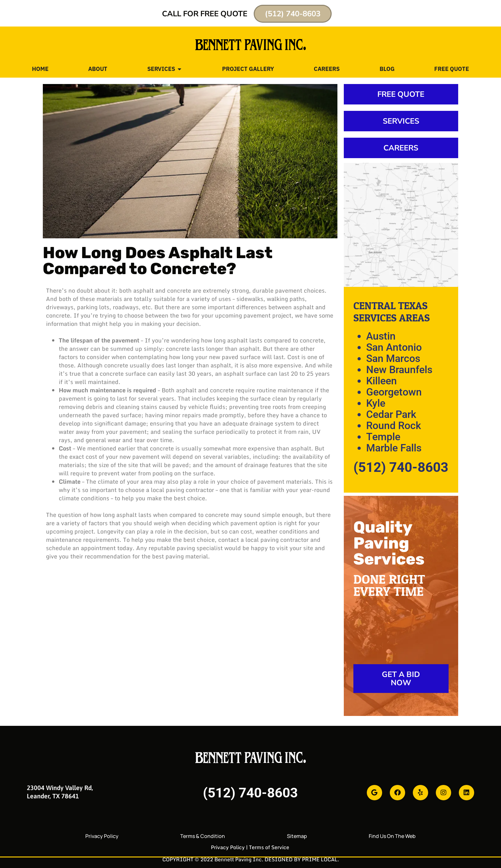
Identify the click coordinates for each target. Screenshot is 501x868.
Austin (381, 336)
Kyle (376, 403)
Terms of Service (269, 847)
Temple (383, 437)
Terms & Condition (203, 836)
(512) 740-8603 (401, 467)
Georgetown (394, 392)
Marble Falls (394, 448)
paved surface (240, 357)
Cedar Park (391, 414)
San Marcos (393, 358)
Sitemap (297, 836)
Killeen (382, 381)
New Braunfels (399, 370)
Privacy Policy (102, 836)
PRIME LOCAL (320, 859)
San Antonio (394, 347)
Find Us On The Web (392, 836)
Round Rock (394, 426)
